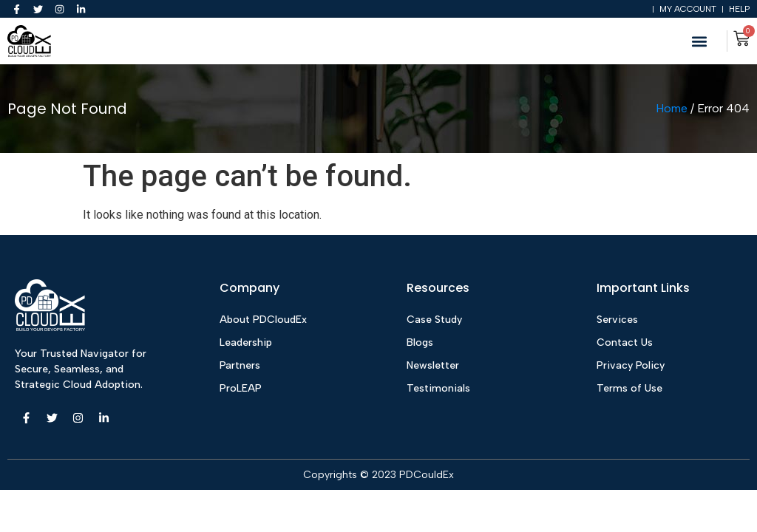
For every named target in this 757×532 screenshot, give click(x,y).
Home (672, 110)
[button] (700, 42)
